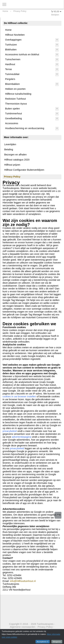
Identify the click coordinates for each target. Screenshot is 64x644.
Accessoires (12, 123)
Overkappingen (13, 40)
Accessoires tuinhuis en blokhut (22, 54)
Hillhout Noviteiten (15, 35)
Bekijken (55, 15)
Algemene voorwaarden (23, 627)
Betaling (9, 149)
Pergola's (10, 79)
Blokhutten (11, 50)
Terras (9, 69)
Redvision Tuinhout (15, 99)
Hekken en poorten (15, 89)
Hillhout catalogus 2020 (17, 160)
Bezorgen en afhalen (15, 155)
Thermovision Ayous (16, 104)
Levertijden (10, 144)
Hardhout (10, 64)
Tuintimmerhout (13, 113)
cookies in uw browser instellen (19, 396)
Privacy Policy (45, 627)
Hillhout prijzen (12, 165)
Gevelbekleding (13, 118)
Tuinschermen (13, 59)
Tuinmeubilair (12, 74)
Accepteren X (43, 642)
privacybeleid (10, 431)
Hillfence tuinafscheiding (18, 94)
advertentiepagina (22, 437)
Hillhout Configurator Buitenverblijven (24, 170)
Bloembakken (12, 84)
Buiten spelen (12, 109)
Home (8, 30)
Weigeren (57, 642)
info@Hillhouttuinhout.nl (23, 581)
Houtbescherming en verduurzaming (25, 128)
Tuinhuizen (11, 45)
